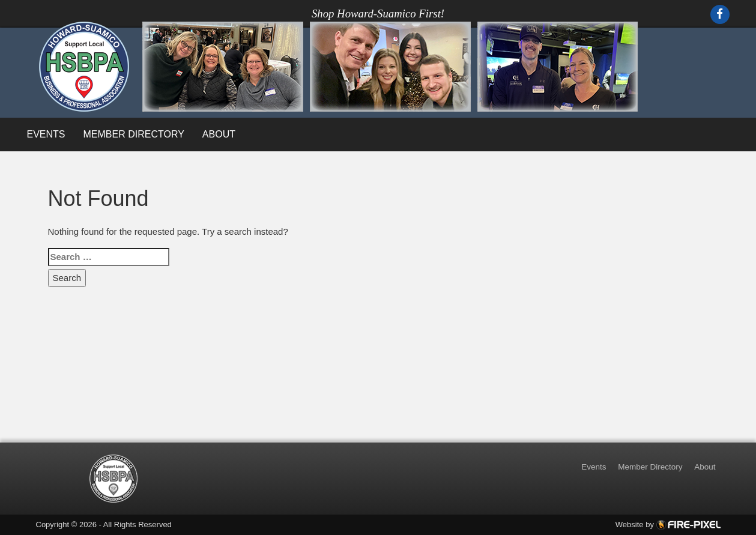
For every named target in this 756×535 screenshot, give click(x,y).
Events (46, 134)
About (219, 134)
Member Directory (134, 134)
